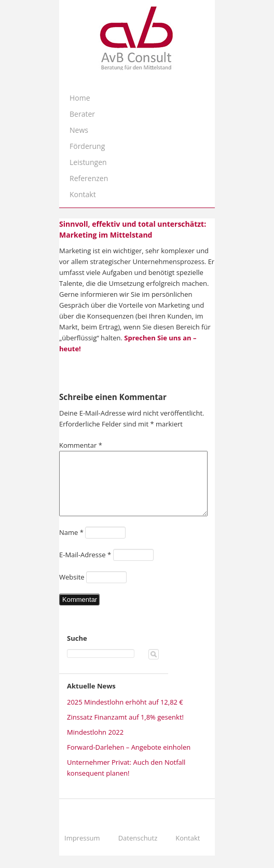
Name (71, 545)
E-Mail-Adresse (85, 567)
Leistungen (88, 162)
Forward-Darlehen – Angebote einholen (129, 760)
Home (80, 98)
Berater (82, 114)
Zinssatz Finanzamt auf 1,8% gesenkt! (125, 729)
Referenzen (89, 178)
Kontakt (83, 194)
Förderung (87, 146)
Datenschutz (138, 850)
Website (72, 589)
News (79, 130)
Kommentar (81, 445)
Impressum (82, 850)
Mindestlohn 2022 (95, 745)
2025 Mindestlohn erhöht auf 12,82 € (125, 714)
